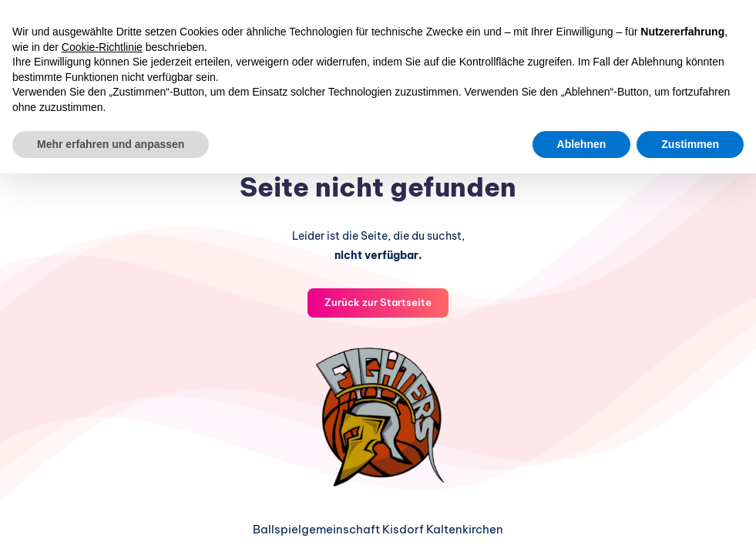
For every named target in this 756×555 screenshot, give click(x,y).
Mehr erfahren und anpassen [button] (111, 144)
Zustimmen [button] (690, 144)
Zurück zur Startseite (378, 302)
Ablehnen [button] (582, 144)
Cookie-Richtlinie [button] (102, 47)
